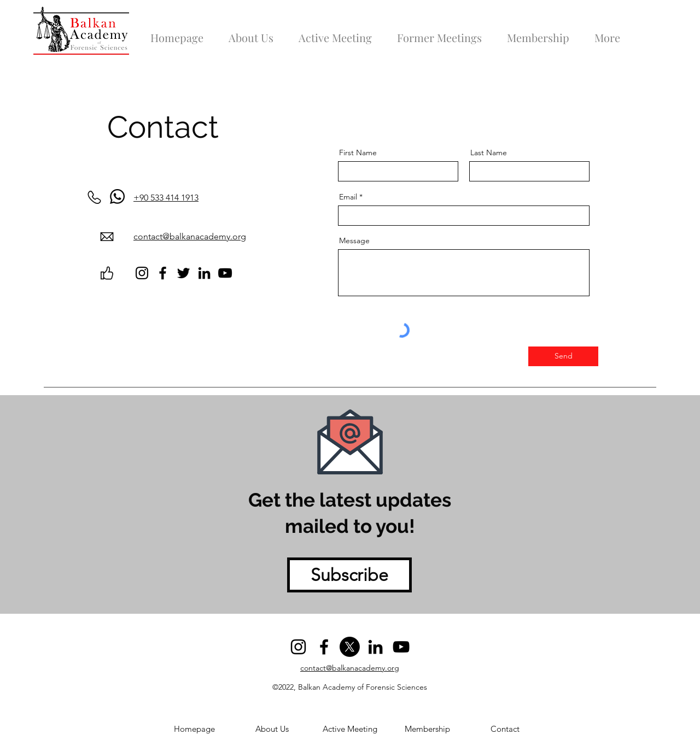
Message (354, 240)
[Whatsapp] (117, 196)
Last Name (489, 152)
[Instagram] (142, 273)
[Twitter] (183, 273)
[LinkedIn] (204, 273)
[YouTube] (225, 273)
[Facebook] (163, 273)
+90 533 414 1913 (166, 198)
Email (348, 197)
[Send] (563, 356)
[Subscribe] (349, 575)
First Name (358, 152)
